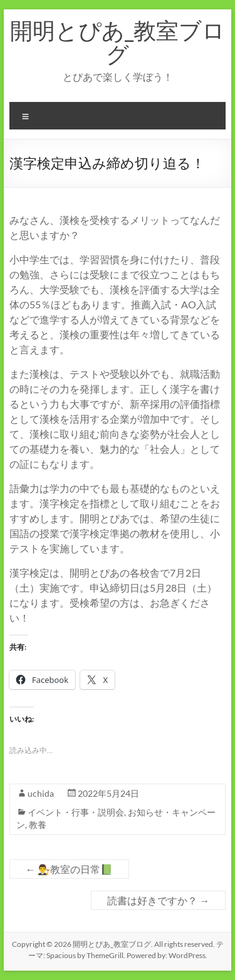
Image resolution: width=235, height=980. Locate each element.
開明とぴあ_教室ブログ (118, 42)
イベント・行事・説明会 (76, 812)
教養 (38, 825)
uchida (41, 793)
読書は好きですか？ (158, 900)
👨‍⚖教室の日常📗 (69, 869)
